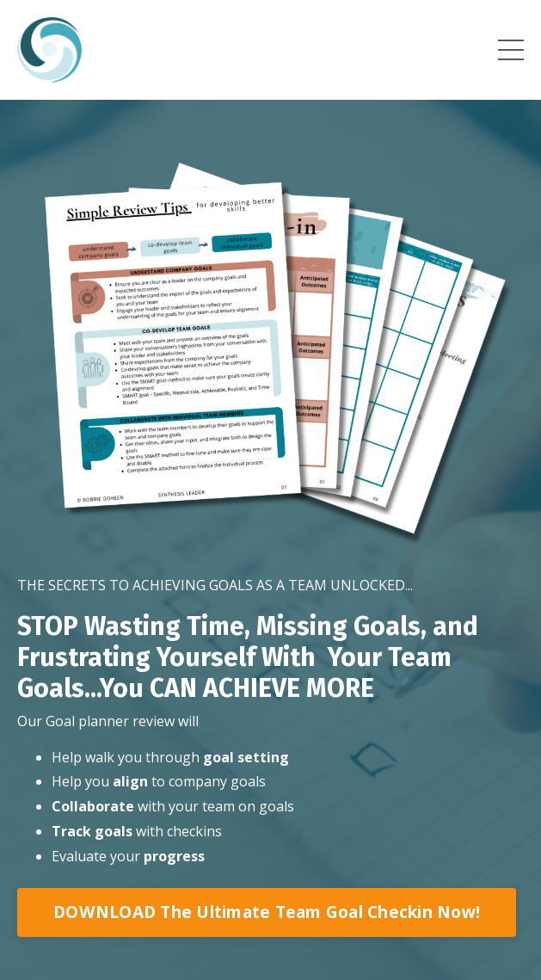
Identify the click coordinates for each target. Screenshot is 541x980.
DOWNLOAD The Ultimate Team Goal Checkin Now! (267, 912)
